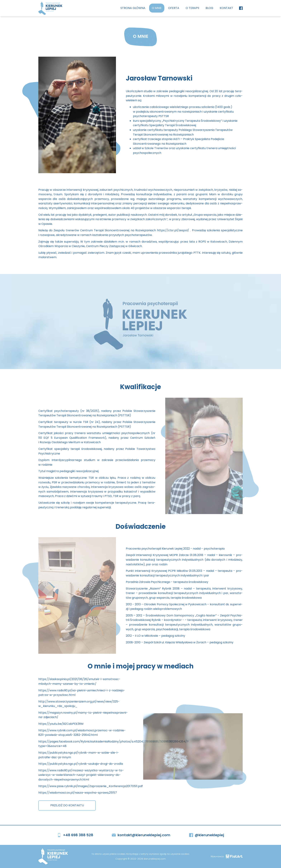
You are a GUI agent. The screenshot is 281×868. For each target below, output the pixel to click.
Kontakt (226, 8)
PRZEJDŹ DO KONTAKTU (67, 805)
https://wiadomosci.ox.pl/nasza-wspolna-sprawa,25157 (78, 793)
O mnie (157, 8)
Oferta (174, 8)
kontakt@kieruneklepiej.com (144, 835)
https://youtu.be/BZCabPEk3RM (61, 724)
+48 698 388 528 (78, 835)
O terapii (192, 8)
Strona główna (133, 8)
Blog (209, 8)
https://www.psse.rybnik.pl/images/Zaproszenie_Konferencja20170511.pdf (91, 786)
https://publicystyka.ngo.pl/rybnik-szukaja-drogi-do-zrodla (81, 764)
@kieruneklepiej (209, 835)
